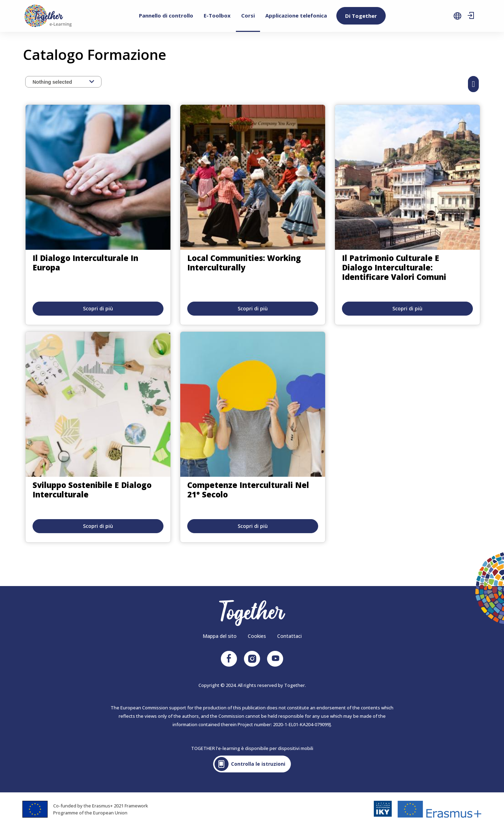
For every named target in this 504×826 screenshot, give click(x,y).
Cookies (257, 636)
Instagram (252, 659)
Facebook (229, 659)
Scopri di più (98, 308)
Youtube (275, 659)
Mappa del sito (220, 636)
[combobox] (63, 82)
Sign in (471, 16)
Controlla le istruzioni (258, 764)
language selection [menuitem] (457, 16)
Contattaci (289, 636)
